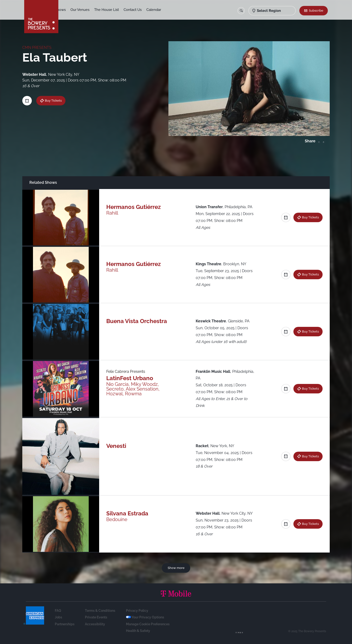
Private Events (96, 617)
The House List (115, 10)
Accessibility (95, 624)
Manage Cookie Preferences (148, 624)
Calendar (162, 10)
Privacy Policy (137, 611)
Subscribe (316, 10)
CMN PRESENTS (37, 47)
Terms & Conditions (100, 611)
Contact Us (141, 10)
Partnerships (65, 624)
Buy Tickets (53, 100)
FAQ (58, 611)
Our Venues (88, 10)
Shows (69, 10)
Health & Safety (138, 631)
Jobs (58, 617)
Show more (176, 568)
